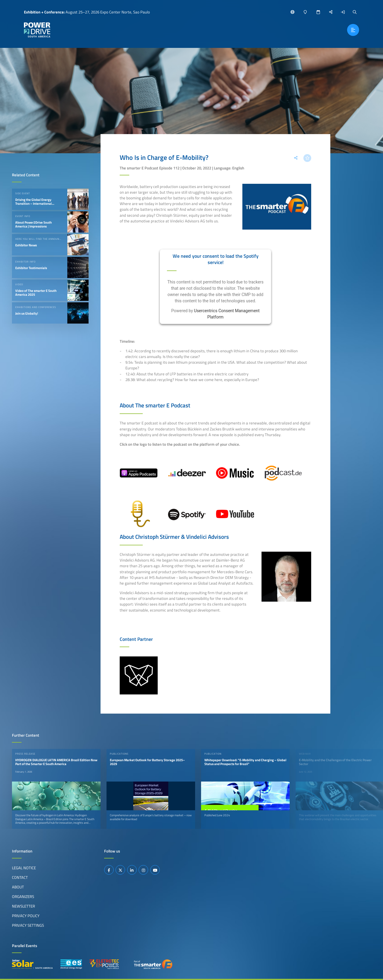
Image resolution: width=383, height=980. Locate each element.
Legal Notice (24, 868)
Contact (20, 877)
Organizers (23, 896)
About (18, 887)
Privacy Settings (28, 925)
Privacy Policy (26, 916)
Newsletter (23, 906)
